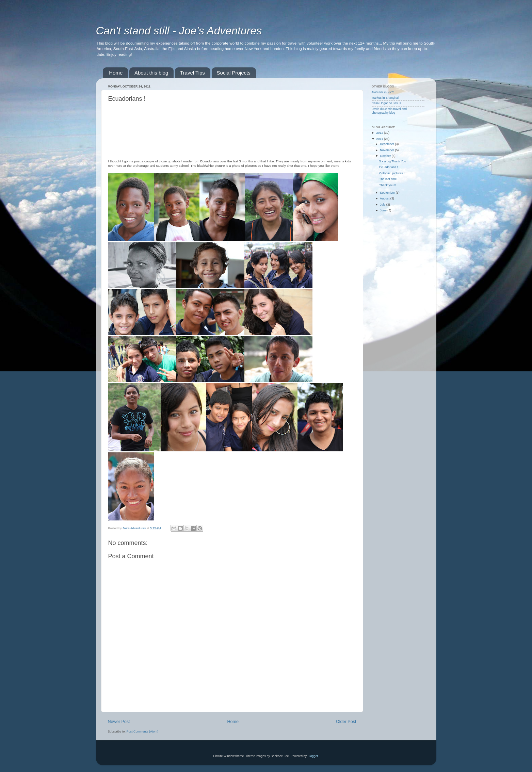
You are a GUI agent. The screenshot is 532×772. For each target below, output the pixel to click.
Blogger (313, 756)
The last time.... (390, 179)
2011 (380, 139)
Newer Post (119, 722)
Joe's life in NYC (383, 92)
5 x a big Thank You (393, 161)
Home (116, 73)
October (386, 156)
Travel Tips (192, 73)
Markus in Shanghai (385, 98)
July (383, 205)
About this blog (151, 73)
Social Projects (234, 73)
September (388, 193)
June (384, 210)
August (385, 198)
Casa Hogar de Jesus (386, 103)
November (387, 150)
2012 (380, 133)
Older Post (346, 722)
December (387, 144)
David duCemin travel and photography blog (389, 111)
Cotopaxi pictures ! (392, 173)
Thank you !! (388, 185)
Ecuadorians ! (389, 167)
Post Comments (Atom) (143, 731)
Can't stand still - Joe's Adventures (179, 31)
